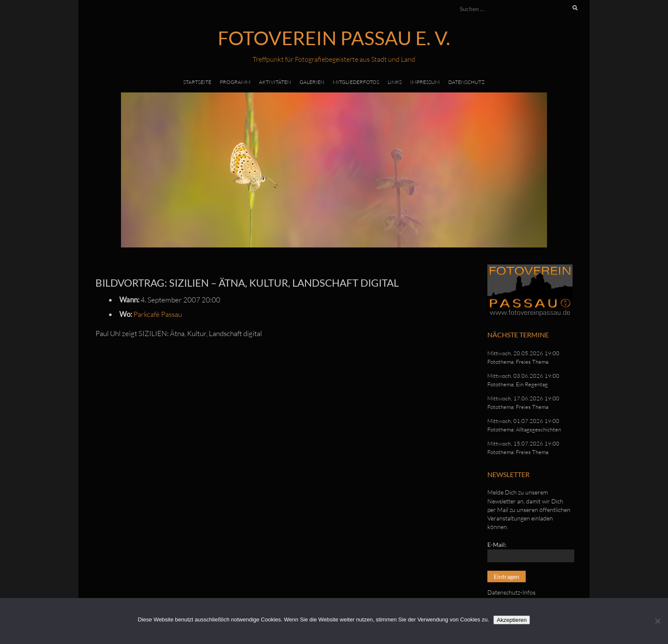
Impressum (425, 82)
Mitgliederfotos (356, 82)
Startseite (197, 82)
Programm (235, 82)
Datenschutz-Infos (511, 592)
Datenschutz (466, 82)
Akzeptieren (512, 620)
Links (395, 82)
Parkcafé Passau (158, 314)
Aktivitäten (275, 82)
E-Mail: (497, 545)
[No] (657, 621)
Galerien (312, 82)
